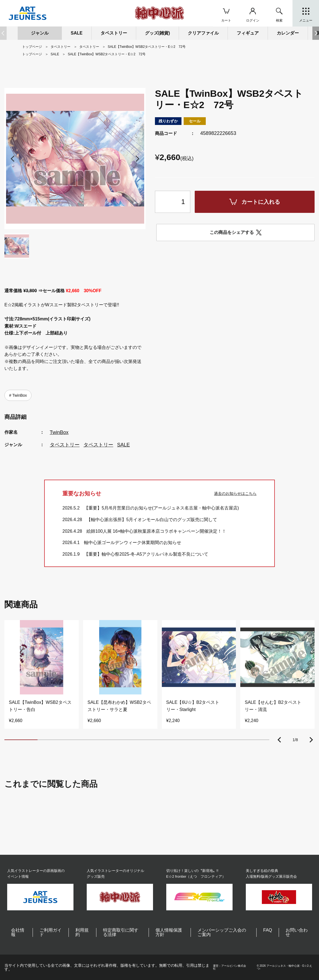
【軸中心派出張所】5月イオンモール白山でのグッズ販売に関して (152, 520)
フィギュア (248, 33)
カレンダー (288, 33)
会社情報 (18, 932)
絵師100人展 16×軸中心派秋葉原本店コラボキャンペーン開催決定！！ (156, 531)
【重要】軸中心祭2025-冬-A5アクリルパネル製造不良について (146, 554)
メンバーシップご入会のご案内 (222, 932)
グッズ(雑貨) (158, 33)
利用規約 (82, 932)
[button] (316, 33)
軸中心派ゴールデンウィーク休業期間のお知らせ (133, 543)
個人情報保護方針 (169, 932)
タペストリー (65, 445)
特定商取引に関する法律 (121, 932)
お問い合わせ (297, 932)
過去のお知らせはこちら (235, 493)
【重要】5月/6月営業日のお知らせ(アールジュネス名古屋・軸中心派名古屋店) (161, 508)
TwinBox (19, 395)
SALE (77, 33)
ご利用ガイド (51, 932)
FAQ (268, 930)
